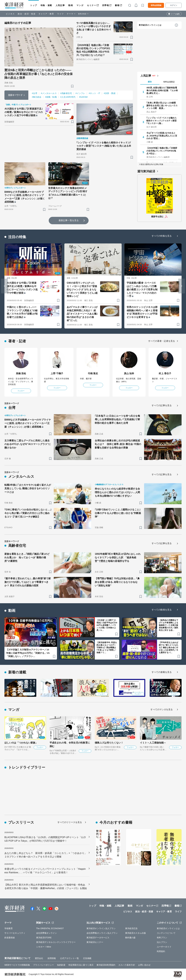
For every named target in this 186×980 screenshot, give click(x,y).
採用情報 (52, 958)
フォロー (21, 391)
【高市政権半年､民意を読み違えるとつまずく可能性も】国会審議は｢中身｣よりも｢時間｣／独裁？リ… (107, 647)
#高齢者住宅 (66, 93)
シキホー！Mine (44, 947)
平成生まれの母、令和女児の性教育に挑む (70, 744)
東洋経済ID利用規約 (106, 965)
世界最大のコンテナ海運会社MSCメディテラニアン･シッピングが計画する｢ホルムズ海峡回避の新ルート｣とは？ (68, 193)
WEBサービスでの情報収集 (17, 965)
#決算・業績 (110, 93)
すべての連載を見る (162, 672)
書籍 (117, 5)
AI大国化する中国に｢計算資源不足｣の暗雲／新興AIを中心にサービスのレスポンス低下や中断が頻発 (24, 112)
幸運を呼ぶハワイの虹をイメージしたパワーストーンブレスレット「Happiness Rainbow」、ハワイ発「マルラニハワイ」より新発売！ (45, 871)
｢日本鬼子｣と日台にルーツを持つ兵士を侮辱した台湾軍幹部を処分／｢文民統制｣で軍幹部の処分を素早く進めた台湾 (117, 419)
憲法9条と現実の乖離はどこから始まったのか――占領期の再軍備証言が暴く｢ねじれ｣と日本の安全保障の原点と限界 (39, 74)
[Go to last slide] (4, 286)
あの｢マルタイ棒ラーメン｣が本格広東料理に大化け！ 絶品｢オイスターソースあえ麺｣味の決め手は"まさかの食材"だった (82, 314)
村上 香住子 (165, 373)
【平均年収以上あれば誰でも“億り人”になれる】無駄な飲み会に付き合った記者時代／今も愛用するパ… (169, 647)
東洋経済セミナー (95, 942)
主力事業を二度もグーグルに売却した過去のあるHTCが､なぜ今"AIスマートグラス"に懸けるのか (28, 444)
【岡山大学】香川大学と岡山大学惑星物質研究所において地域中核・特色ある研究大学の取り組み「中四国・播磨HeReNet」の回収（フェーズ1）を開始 (46, 887)
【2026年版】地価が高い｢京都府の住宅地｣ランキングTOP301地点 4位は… (162, 151)
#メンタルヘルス (49, 93)
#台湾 (35, 93)
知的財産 (61, 965)
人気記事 (60, 5)
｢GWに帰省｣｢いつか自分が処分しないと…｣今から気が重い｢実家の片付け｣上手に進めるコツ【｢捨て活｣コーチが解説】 (28, 513)
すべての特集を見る (162, 236)
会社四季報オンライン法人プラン (102, 933)
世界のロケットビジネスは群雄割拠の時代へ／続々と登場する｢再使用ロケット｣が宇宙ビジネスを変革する (142, 312)
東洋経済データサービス (98, 938)
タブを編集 (175, 14)
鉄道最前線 (10, 938)
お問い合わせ (144, 965)
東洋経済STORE (44, 938)
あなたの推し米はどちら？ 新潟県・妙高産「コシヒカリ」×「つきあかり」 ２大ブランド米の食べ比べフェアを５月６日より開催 (46, 855)
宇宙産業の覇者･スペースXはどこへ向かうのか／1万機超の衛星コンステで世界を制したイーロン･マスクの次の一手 (142, 289)
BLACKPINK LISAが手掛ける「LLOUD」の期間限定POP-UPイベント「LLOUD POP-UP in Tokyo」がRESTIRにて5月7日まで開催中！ (45, 839)
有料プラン (162, 938)
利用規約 (161, 951)
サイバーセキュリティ (15, 933)
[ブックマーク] (72, 86)
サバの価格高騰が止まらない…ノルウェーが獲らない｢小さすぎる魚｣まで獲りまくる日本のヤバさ (94, 28)
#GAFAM (83, 97)
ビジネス (10, 14)
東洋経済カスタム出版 (136, 933)
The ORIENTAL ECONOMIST (50, 928)
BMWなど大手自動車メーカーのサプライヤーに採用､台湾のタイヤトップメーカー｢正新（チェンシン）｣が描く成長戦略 (25, 197)
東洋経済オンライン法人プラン (101, 928)
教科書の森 (130, 938)
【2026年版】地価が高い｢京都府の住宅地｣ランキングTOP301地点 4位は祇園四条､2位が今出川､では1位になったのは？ (93, 50)
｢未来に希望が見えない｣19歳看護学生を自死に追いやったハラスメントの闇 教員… (162, 105)
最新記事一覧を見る (69, 220)
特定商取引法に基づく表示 (81, 965)
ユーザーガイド (164, 947)
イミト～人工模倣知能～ (153, 743)
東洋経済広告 (131, 928)
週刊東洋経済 (146, 171)
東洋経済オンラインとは (150, 25)
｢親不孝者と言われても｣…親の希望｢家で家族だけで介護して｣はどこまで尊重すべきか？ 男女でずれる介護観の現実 (28, 582)
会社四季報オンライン (47, 933)
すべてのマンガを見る (162, 709)
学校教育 (9, 928)
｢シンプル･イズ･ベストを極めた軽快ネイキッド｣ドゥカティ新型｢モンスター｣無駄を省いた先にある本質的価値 (104, 146)
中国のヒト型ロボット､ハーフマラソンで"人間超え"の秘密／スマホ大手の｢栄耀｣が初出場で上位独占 (22, 312)
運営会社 (39, 958)
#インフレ (80, 93)
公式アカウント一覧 (69, 958)
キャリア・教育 (46, 14)
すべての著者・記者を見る (162, 341)
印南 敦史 (93, 373)
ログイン (174, 5)
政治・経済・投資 (27, 14)
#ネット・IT (94, 93)
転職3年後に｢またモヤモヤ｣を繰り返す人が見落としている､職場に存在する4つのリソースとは (28, 488)
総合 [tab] (150, 82)
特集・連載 (46, 5)
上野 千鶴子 (57, 373)
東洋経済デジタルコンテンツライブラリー (56, 942)
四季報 (106, 5)
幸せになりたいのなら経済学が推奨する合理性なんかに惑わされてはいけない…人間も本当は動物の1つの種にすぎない (117, 492)
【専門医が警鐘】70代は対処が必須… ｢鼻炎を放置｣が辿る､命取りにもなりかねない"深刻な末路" (117, 582)
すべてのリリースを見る (70, 822)
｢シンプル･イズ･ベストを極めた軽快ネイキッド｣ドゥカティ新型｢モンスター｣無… (162, 120)
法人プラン (162, 942)
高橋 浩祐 (21, 373)
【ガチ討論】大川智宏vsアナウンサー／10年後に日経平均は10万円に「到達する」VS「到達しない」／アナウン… (28, 653)
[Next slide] (182, 286)
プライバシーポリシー (43, 965)
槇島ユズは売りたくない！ (109, 743)
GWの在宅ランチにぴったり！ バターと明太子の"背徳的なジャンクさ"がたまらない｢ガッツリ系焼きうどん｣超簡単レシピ (82, 289)
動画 (71, 5)
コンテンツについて (166, 933)
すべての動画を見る (162, 610)
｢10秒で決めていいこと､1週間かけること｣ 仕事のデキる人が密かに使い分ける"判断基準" (118, 513)
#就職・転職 (51, 97)
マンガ (80, 5)
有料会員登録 (156, 5)
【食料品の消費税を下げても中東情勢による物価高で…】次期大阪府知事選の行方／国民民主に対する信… (169, 625)
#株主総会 (37, 97)
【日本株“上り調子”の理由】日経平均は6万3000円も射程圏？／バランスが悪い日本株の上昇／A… (107, 625)
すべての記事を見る (162, 405)
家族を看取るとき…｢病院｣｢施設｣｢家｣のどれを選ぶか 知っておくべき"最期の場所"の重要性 (27, 557)
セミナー (92, 5)
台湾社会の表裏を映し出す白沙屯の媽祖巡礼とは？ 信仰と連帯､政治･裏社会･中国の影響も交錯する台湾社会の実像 (118, 444)
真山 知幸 (129, 373)
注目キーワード (15, 95)
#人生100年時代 (68, 97)
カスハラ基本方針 (127, 965)
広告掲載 (87, 958)
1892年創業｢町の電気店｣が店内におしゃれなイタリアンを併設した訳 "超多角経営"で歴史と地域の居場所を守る (118, 557)
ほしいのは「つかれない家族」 (21, 743)
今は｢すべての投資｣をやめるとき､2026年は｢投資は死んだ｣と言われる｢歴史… (162, 136)
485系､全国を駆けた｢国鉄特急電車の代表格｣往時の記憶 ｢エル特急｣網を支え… (162, 90)
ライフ (60, 14)
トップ (34, 5)
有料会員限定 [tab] (169, 82)
